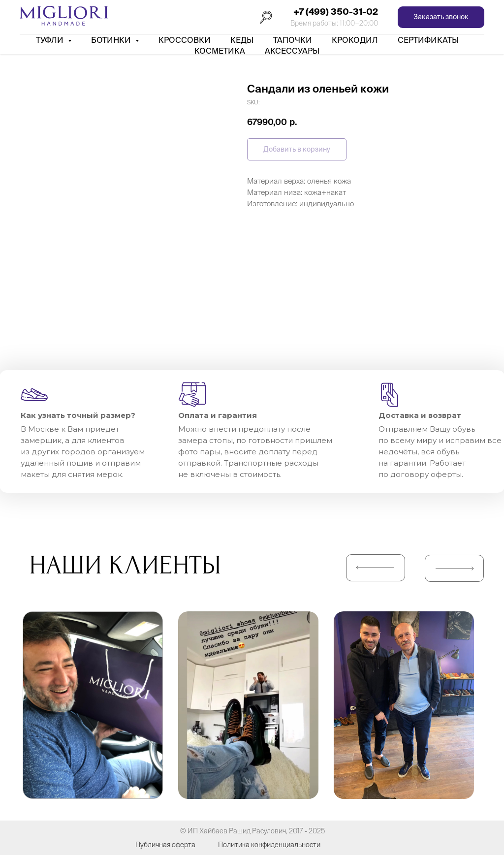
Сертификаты (428, 40)
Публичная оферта (165, 845)
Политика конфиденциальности (269, 845)
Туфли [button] (51, 40)
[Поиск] (266, 17)
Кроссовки (185, 40)
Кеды (242, 40)
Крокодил (355, 40)
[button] (441, 17)
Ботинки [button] (112, 40)
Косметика (220, 51)
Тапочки (293, 40)
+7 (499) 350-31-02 (336, 12)
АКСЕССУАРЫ (292, 51)
